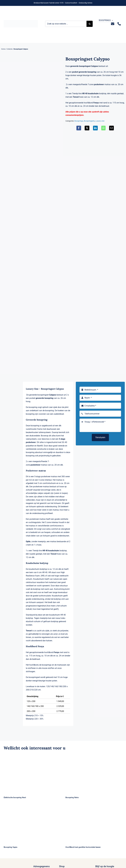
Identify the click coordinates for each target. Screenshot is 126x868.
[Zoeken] (90, 24)
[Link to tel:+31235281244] (119, 24)
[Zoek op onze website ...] (66, 24)
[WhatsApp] (103, 128)
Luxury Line (100, 121)
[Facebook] (79, 128)
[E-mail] (111, 128)
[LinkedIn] (95, 128)
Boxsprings (79, 121)
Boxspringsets (89, 121)
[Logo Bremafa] (21, 21)
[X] (87, 128)
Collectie (9, 49)
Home (3, 49)
